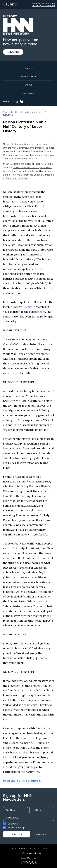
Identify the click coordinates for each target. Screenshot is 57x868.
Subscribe (13, 52)
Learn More (40, 834)
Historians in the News (32, 112)
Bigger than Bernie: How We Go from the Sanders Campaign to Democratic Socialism (28, 175)
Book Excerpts (28, 76)
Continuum (13, 824)
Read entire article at (22, 781)
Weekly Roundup (16, 828)
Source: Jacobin (11, 112)
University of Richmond (43, 6)
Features (28, 68)
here (42, 312)
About (29, 85)
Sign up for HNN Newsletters (28, 853)
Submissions (29, 93)
